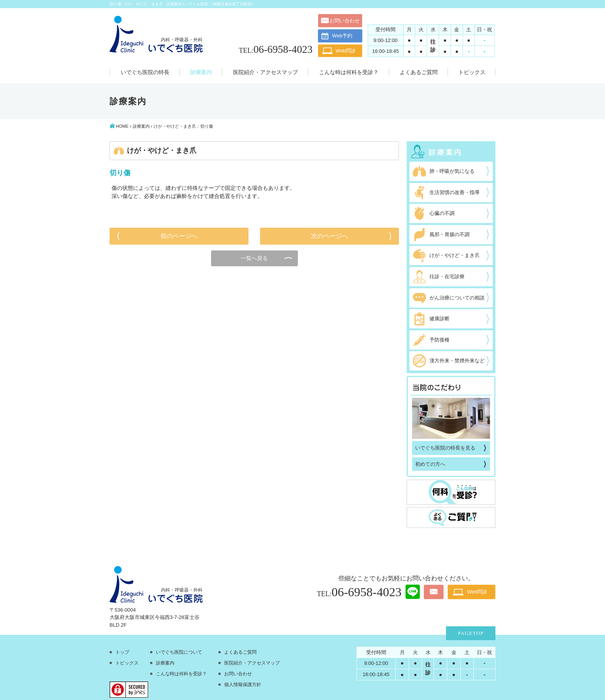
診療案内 (141, 126)
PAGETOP (471, 633)
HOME (122, 126)
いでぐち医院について (179, 652)
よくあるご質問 (240, 652)
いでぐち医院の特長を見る (445, 448)
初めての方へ (430, 464)
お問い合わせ (345, 21)
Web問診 (346, 51)
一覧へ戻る (254, 258)
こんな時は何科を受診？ (181, 674)
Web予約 (337, 36)
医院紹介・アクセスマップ (252, 663)
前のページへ (179, 236)
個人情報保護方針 (243, 685)
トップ (122, 652)
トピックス (127, 663)
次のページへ (330, 236)
